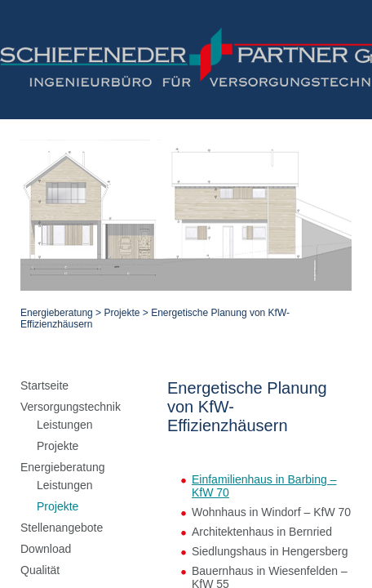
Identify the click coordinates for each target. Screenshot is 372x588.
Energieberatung (53, 169)
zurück (186, 461)
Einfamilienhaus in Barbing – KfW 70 (129, 311)
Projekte (117, 169)
